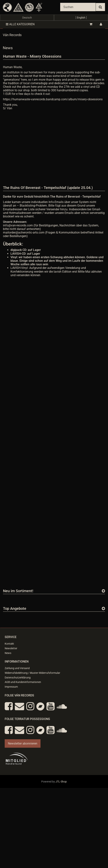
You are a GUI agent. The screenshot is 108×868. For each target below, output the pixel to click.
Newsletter (11, 648)
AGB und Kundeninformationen (23, 682)
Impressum (11, 687)
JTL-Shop (61, 782)
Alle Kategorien (20, 24)
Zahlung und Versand (17, 668)
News (8, 653)
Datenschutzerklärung (18, 678)
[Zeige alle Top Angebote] (103, 608)
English (81, 18)
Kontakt (9, 644)
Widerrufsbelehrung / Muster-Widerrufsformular (32, 673)
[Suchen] (78, 7)
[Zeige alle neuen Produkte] (103, 591)
